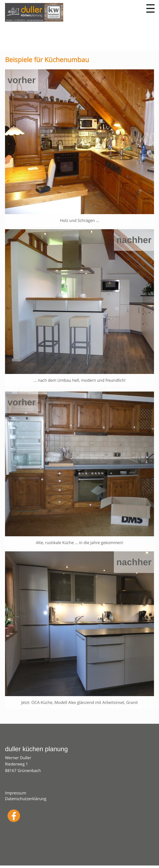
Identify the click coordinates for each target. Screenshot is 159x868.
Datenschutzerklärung (26, 799)
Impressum (16, 793)
